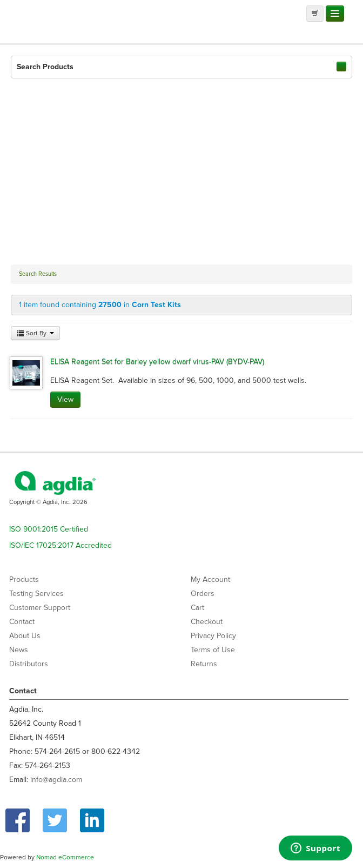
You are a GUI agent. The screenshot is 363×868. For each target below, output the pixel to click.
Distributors (29, 664)
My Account (210, 579)
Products (24, 579)
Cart (197, 608)
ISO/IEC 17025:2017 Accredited (60, 545)
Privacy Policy (213, 636)
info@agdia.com (56, 780)
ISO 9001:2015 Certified (49, 529)
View (65, 399)
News (19, 650)
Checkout (207, 622)
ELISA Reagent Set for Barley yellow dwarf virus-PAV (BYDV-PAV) (157, 362)
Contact (22, 622)
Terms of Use (213, 650)
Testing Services (36, 594)
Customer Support (40, 608)
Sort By (35, 333)
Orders (203, 594)
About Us (25, 636)
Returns (204, 664)
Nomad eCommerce (65, 857)
